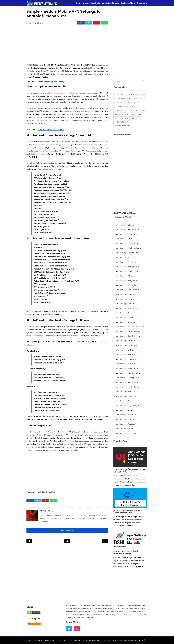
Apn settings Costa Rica (128, 433)
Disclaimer (50, 640)
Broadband (136, 114)
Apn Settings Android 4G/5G (135, 640)
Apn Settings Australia (127, 230)
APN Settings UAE (124, 350)
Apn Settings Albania (126, 276)
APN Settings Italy (125, 299)
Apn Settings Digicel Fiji (127, 406)
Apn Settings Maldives (127, 359)
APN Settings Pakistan (126, 396)
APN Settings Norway (126, 392)
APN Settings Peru (125, 304)
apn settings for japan (127, 290)
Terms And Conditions (92, 640)
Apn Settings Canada (126, 234)
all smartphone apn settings (127, 118)
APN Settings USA (125, 225)
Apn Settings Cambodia (128, 313)
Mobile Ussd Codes (137, 94)
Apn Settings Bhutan (126, 355)
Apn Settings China (125, 322)
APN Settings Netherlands (128, 387)
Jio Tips (129, 110)
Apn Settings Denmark (127, 243)
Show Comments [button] (67, 531)
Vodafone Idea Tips (123, 126)
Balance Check (133, 102)
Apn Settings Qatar (125, 364)
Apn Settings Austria (126, 262)
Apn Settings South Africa (129, 336)
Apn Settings (122, 257)
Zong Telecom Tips (123, 122)
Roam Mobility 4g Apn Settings (52, 82)
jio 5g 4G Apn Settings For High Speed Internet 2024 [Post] (127, 512)
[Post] (130, 458)
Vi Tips (132, 106)
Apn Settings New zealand (129, 331)
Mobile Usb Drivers (123, 98)
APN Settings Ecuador (126, 345)
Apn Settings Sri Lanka (127, 285)
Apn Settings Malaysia (127, 271)
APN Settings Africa (126, 341)
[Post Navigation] (67, 541)
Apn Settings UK (124, 239)
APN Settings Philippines (128, 253)
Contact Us (61, 640)
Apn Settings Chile (125, 318)
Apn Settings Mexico (126, 415)
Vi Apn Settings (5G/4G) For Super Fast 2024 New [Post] (129, 471)
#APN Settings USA (46, 492)
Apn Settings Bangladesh (128, 267)
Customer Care (121, 114)
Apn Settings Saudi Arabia (129, 373)
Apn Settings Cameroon (128, 401)
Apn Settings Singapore (127, 378)
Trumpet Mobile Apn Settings (51, 129)
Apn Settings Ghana (126, 410)
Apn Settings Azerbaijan (128, 308)
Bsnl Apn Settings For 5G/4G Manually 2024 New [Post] (126, 553)
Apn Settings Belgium (127, 281)
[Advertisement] (67, 46)
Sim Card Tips (121, 106)
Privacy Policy (75, 640)
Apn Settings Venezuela (128, 382)
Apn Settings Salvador (127, 368)
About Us (39, 640)
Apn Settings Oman (125, 419)
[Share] (81, 23)
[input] (130, 81)
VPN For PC (139, 98)
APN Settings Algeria (126, 294)
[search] (144, 81)
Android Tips (120, 94)
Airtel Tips (119, 102)
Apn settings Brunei (126, 429)
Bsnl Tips (119, 110)
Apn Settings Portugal (127, 424)
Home (30, 640)
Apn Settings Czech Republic (130, 327)
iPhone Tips (140, 110)
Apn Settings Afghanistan (128, 248)
